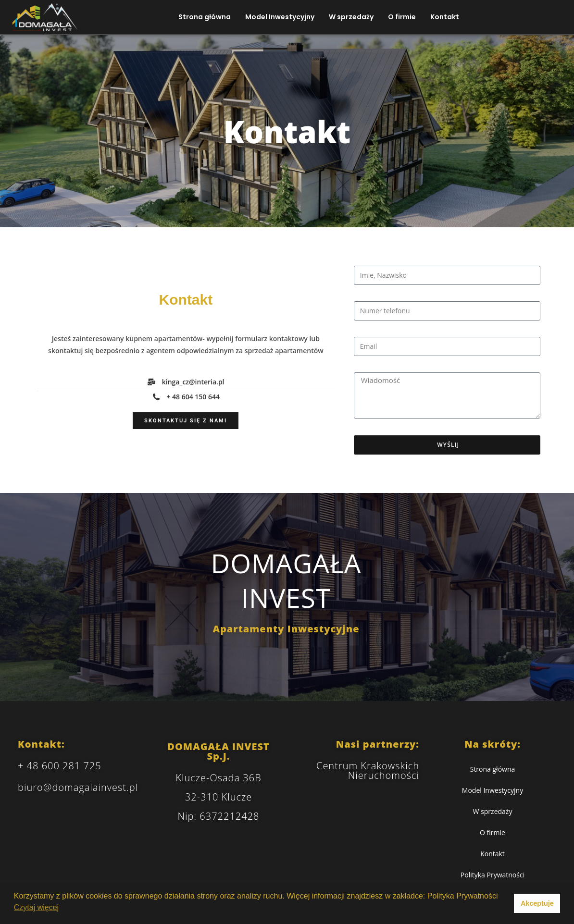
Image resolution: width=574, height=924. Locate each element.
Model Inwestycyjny (280, 17)
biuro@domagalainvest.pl (78, 787)
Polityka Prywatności (493, 875)
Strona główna (205, 17)
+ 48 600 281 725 (60, 766)
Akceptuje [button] (537, 903)
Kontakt (445, 17)
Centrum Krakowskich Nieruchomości (368, 770)
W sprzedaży (351, 17)
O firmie (402, 17)
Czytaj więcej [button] (36, 907)
